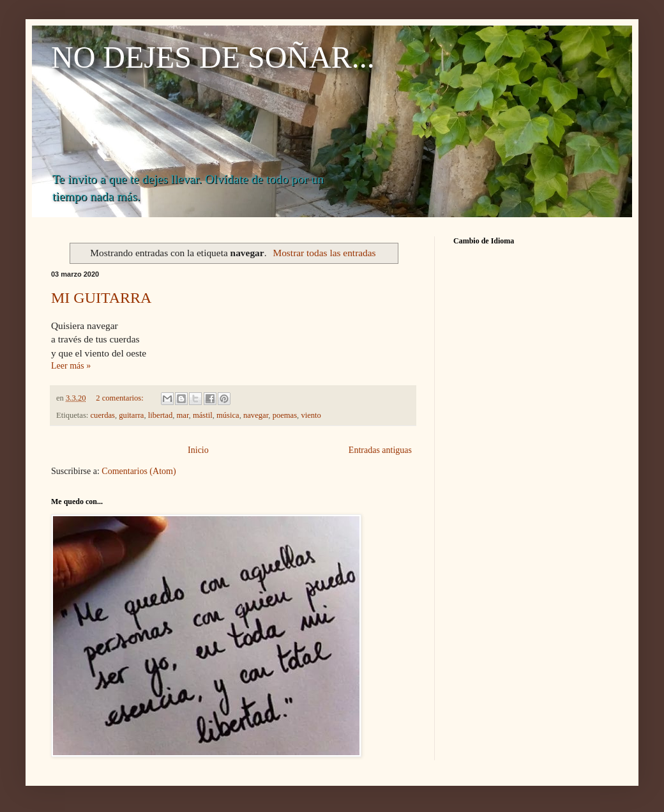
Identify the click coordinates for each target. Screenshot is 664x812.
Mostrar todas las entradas (324, 253)
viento (311, 415)
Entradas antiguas (380, 450)
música (228, 415)
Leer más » (71, 366)
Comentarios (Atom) (139, 471)
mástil (203, 415)
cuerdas (103, 415)
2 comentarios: (121, 398)
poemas (285, 415)
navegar (256, 415)
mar (183, 415)
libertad (160, 415)
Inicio (198, 450)
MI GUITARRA (101, 298)
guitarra (131, 415)
